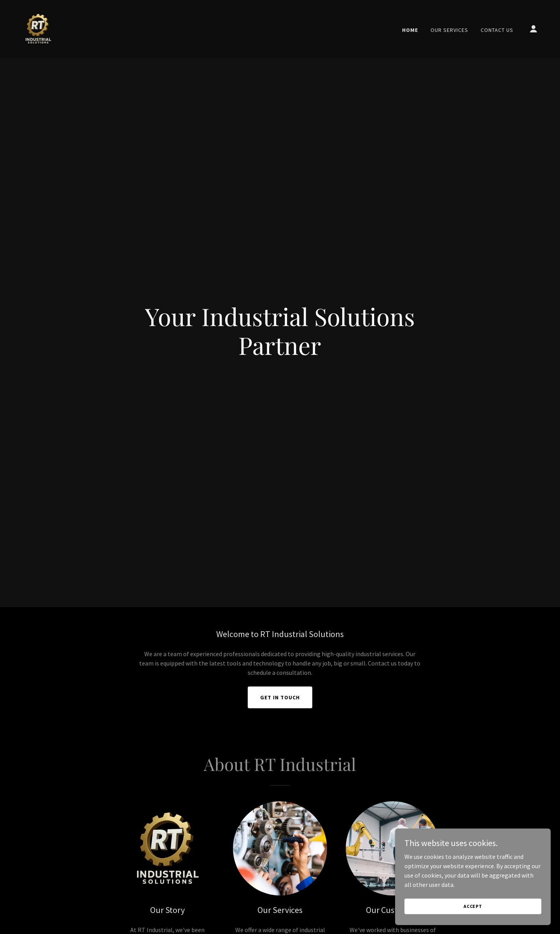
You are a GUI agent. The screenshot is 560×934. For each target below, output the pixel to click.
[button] (534, 29)
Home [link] (410, 30)
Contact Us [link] (497, 30)
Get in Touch (280, 697)
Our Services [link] (449, 30)
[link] (38, 28)
